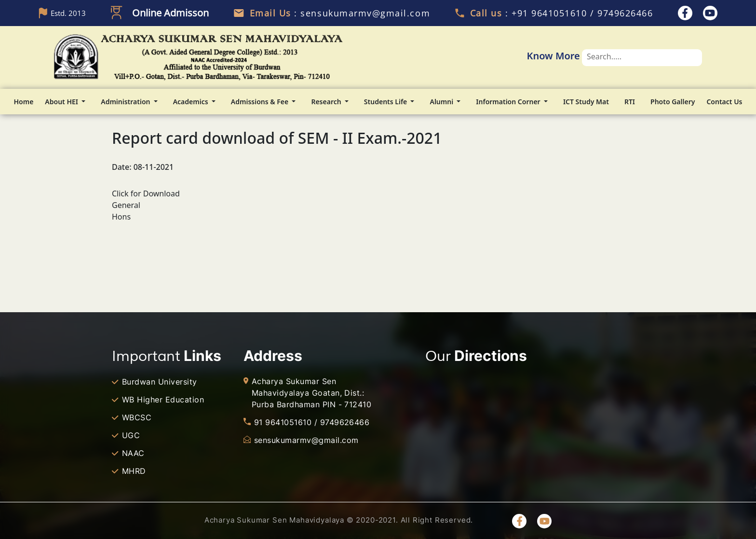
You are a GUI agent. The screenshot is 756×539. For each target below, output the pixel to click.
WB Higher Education (163, 400)
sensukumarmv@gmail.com (306, 440)
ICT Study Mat (586, 102)
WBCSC (137, 417)
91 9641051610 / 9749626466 (312, 422)
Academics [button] (192, 102)
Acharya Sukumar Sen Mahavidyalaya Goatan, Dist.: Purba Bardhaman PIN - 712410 (311, 393)
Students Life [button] (386, 102)
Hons (121, 217)
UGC (131, 435)
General (126, 205)
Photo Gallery (673, 102)
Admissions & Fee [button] (261, 102)
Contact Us (724, 102)
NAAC (133, 453)
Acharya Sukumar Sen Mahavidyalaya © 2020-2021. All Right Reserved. (339, 520)
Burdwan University (160, 382)
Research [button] (327, 102)
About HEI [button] (62, 102)
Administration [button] (126, 102)
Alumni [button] (442, 102)
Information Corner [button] (509, 102)
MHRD (134, 471)
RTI (630, 102)
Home (24, 102)
